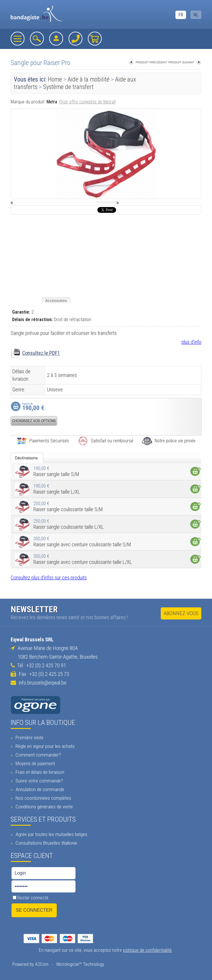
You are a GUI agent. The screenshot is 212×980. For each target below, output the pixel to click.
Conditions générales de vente (43, 807)
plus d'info (191, 342)
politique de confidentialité (147, 950)
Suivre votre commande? (39, 781)
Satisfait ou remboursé (106, 441)
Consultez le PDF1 (41, 353)
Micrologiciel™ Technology (80, 964)
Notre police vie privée (169, 441)
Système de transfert (68, 87)
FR (181, 15)
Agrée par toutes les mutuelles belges (51, 834)
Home (55, 79)
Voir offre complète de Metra (87, 102)
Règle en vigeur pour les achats (44, 746)
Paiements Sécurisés (43, 441)
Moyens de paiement (35, 763)
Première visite (29, 738)
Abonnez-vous (181, 613)
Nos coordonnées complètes (43, 798)
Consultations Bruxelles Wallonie (46, 843)
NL (196, 15)
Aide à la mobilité (89, 79)
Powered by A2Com (30, 964)
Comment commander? (38, 755)
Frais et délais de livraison (39, 772)
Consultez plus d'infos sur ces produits (49, 578)
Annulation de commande (39, 789)
